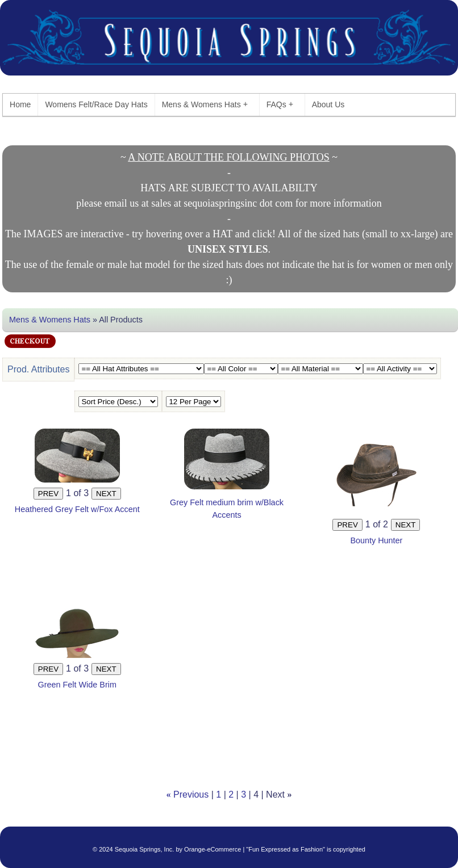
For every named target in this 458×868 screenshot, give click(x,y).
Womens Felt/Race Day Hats (96, 104)
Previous (191, 794)
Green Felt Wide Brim (77, 685)
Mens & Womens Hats (205, 104)
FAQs (280, 104)
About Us (328, 104)
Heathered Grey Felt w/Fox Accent (77, 509)
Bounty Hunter (376, 540)
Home (20, 104)
